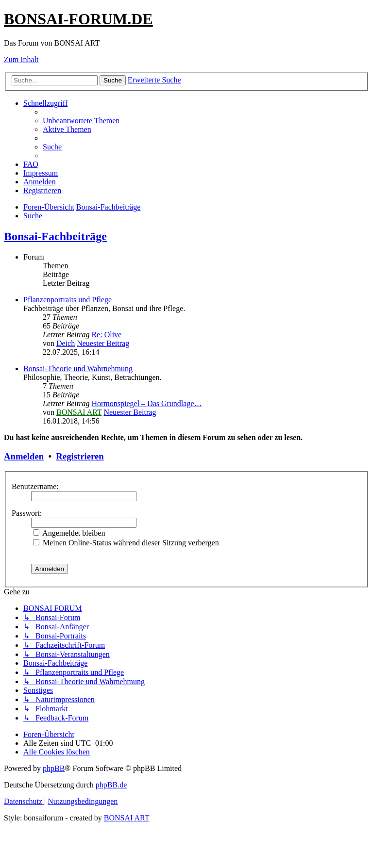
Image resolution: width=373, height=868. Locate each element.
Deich (66, 343)
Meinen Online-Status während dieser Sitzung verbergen (126, 543)
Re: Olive (106, 335)
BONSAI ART (79, 412)
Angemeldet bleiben (69, 533)
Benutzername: (35, 486)
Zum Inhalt (21, 59)
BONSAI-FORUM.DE (78, 19)
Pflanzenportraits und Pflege (68, 300)
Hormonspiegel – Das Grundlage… (146, 403)
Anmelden (24, 456)
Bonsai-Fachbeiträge (55, 236)
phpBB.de (111, 785)
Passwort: (27, 513)
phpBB (54, 768)
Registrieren (80, 456)
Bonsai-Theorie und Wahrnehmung (78, 368)
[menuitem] (81, 121)
